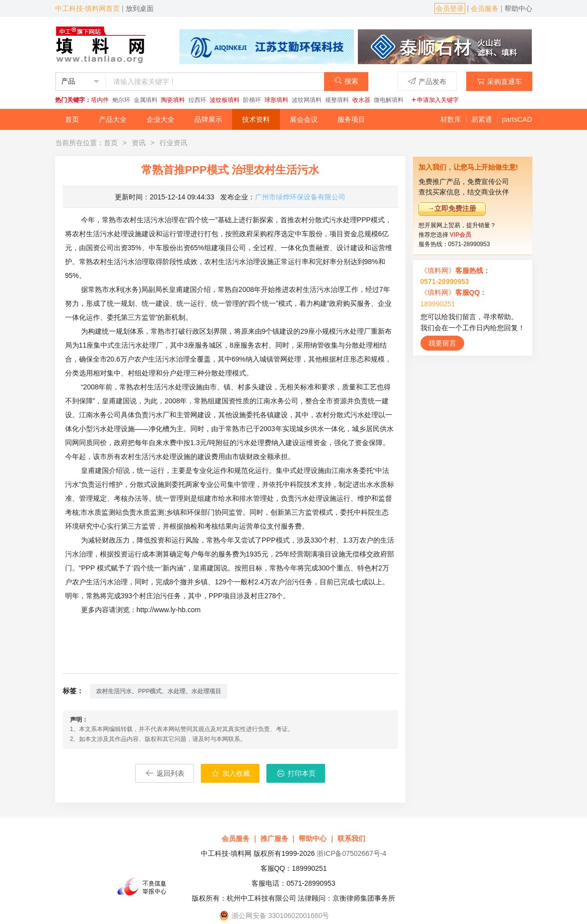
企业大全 (161, 119)
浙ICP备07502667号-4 (351, 853)
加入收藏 (230, 773)
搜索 (346, 81)
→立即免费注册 (452, 208)
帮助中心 (518, 8)
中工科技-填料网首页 (88, 8)
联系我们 (351, 838)
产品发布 (427, 81)
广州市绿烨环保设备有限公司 (300, 197)
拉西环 (197, 100)
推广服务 (274, 838)
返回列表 (165, 773)
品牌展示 (208, 119)
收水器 (361, 100)
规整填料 (337, 100)
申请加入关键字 (435, 100)
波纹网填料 (307, 100)
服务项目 (351, 119)
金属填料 (146, 100)
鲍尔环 (121, 100)
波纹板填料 (225, 100)
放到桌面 (140, 8)
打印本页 (296, 773)
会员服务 (485, 8)
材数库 (451, 119)
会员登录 (450, 8)
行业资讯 (173, 143)
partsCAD (517, 119)
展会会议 (304, 119)
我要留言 (442, 343)
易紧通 (482, 119)
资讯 (139, 143)
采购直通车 (499, 81)
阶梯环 (252, 100)
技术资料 (256, 119)
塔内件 (100, 100)
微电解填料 (389, 100)
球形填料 (276, 100)
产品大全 (113, 119)
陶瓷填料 (173, 100)
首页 (72, 119)
